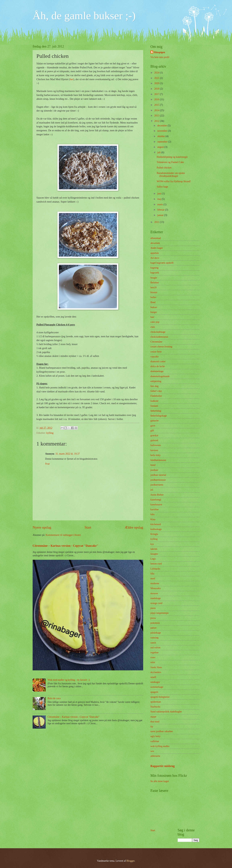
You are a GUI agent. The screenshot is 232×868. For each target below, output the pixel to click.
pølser (154, 628)
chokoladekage (158, 332)
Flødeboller (156, 396)
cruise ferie (156, 352)
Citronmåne (156, 342)
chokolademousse (159, 337)
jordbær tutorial (158, 475)
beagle (154, 278)
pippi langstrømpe (159, 613)
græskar (154, 435)
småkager (155, 682)
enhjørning (156, 381)
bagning (154, 268)
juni (160, 194)
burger (154, 312)
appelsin (155, 253)
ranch (153, 643)
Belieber (155, 283)
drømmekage (157, 371)
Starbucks (155, 707)
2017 (157, 94)
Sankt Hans (156, 667)
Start (88, 527)
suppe (153, 717)
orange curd (156, 603)
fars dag (154, 386)
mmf (153, 579)
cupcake (155, 357)
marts (160, 204)
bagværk (155, 273)
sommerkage (157, 687)
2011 (157, 222)
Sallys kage (162, 187)
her (72, 79)
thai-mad (155, 722)
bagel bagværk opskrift (162, 263)
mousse (154, 593)
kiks (153, 514)
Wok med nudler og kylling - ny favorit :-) (69, 680)
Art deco (155, 258)
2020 (157, 83)
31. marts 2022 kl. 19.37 (68, 454)
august (161, 147)
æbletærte (155, 756)
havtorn (154, 450)
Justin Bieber (157, 495)
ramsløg (154, 638)
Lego (153, 559)
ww (152, 751)
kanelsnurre (156, 505)
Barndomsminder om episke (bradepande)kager (171, 175)
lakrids (154, 549)
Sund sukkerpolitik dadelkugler (166, 712)
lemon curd (156, 564)
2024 (157, 73)
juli (159, 152)
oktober (161, 136)
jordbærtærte (157, 485)
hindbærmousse (158, 460)
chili (153, 327)
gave (153, 426)
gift (152, 431)
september (163, 142)
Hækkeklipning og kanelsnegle (172, 157)
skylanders (156, 672)
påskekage (156, 633)
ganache (155, 421)
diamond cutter (158, 361)
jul (152, 490)
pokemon (155, 623)
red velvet (155, 648)
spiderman (156, 702)
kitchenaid (156, 524)
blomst (154, 292)
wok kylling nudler (160, 746)
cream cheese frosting (161, 347)
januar (161, 215)
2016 (157, 99)
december (162, 126)
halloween (156, 445)
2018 (157, 89)
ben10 (154, 287)
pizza (153, 618)
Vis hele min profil (160, 57)
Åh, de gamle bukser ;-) (84, 16)
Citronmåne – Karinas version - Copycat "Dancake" (65, 546)
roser (153, 657)
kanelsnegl (156, 500)
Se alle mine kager (160, 781)
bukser (154, 307)
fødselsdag (156, 411)
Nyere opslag (42, 527)
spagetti (154, 692)
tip (152, 726)
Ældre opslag (134, 527)
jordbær (154, 470)
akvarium (155, 243)
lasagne (154, 554)
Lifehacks (155, 569)
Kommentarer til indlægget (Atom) (63, 535)
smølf (153, 677)
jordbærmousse (158, 480)
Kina (153, 519)
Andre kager (157, 248)
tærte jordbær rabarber (162, 731)
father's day (156, 391)
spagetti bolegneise (160, 697)
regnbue (154, 652)
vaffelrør (155, 741)
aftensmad (156, 238)
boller (153, 297)
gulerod (154, 440)
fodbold (154, 401)
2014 (157, 110)
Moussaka (156, 588)
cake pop (155, 322)
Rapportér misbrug (163, 766)
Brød (153, 302)
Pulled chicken (164, 168)
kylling (50, 433)
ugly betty (156, 736)
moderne (155, 583)
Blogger (130, 861)
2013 (157, 116)
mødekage (156, 598)
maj (159, 199)
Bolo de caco (54, 698)
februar (161, 210)
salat (153, 662)
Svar (47, 464)
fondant (154, 406)
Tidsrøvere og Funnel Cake (170, 162)
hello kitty (156, 455)
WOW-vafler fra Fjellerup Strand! (174, 181)
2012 (157, 121)
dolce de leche (158, 366)
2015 (157, 105)
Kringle (154, 534)
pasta (153, 608)
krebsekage (156, 529)
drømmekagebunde (160, 376)
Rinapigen (160, 52)
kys (152, 544)
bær (152, 317)
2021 (157, 78)
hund (153, 465)
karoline (155, 509)
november (163, 131)
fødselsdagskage (159, 416)
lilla (152, 574)
